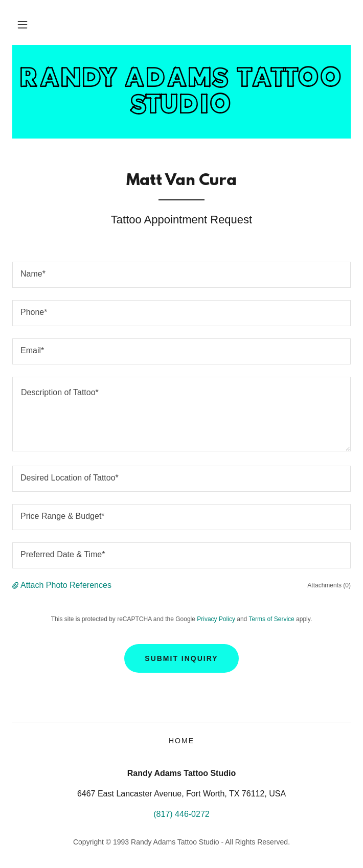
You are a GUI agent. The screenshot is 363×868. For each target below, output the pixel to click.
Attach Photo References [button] (66, 585)
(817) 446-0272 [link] (181, 814)
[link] (181, 92)
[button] (22, 25)
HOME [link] (181, 741)
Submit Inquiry (181, 658)
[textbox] (181, 275)
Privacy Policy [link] (216, 619)
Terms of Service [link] (271, 619)
